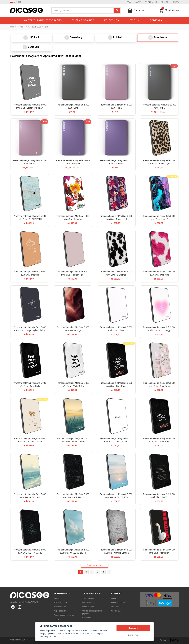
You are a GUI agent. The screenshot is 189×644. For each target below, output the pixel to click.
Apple (22, 27)
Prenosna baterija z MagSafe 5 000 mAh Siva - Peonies (30, 273)
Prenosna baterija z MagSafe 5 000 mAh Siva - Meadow (73, 218)
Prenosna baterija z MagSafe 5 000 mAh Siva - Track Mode (159, 440)
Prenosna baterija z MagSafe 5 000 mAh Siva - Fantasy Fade (73, 273)
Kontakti (114, 598)
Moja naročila (88, 603)
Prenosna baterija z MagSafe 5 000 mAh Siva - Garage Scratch (116, 551)
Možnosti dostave (60, 603)
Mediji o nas (116, 611)
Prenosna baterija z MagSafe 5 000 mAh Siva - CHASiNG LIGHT (73, 551)
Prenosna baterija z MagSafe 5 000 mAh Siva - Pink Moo (159, 273)
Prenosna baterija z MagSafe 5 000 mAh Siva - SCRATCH (73, 496)
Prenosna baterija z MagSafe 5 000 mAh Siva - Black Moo (116, 273)
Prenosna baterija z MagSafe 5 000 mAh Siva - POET (159, 496)
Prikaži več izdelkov (95, 565)
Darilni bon (58, 598)
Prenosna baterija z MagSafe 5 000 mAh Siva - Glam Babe (159, 384)
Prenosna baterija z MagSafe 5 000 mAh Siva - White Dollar (73, 384)
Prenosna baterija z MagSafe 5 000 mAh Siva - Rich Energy (159, 329)
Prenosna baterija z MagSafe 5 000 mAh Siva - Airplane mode (73, 440)
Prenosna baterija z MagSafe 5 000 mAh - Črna (73, 106)
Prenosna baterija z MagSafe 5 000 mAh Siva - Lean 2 (159, 218)
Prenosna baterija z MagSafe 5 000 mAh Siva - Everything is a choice (30, 329)
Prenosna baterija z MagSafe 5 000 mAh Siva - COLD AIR (30, 496)
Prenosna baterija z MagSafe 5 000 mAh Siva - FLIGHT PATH (30, 218)
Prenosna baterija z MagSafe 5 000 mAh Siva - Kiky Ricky (159, 551)
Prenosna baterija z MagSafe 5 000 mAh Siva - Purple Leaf (116, 218)
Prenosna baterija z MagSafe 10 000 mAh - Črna (159, 106)
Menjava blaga (88, 607)
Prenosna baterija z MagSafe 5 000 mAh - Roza (116, 106)
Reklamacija (87, 618)
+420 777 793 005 (134, 2)
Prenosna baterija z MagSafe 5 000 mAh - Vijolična (116, 162)
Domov (13, 27)
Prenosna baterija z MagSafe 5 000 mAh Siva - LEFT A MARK (30, 551)
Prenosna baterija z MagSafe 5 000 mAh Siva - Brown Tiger (159, 162)
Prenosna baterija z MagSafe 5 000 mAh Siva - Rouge (73, 329)
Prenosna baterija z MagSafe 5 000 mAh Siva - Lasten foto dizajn (30, 106)
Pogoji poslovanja (61, 611)
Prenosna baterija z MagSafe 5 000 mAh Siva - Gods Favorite (116, 440)
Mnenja (56, 619)
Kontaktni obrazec (118, 603)
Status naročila (88, 598)
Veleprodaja (116, 607)
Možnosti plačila (60, 607)
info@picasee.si (151, 2)
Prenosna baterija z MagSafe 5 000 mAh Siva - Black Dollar (30, 384)
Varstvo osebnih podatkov (64, 615)
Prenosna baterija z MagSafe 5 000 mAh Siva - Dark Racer (116, 384)
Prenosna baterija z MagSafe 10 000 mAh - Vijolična (73, 162)
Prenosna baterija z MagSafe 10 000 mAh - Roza (30, 162)
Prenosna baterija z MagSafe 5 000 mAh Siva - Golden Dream (30, 440)
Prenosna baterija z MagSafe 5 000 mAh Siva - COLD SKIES (116, 496)
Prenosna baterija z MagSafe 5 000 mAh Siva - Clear (116, 329)
